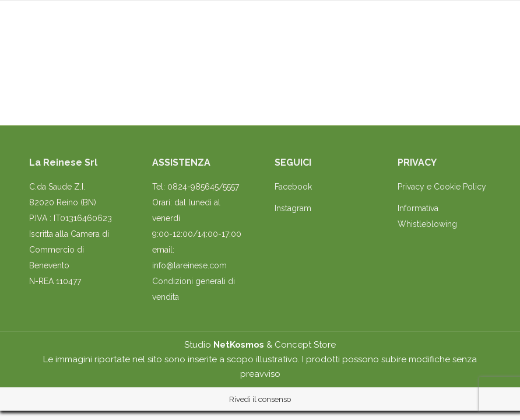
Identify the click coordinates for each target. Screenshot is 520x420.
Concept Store (305, 345)
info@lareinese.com (189, 265)
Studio (224, 345)
